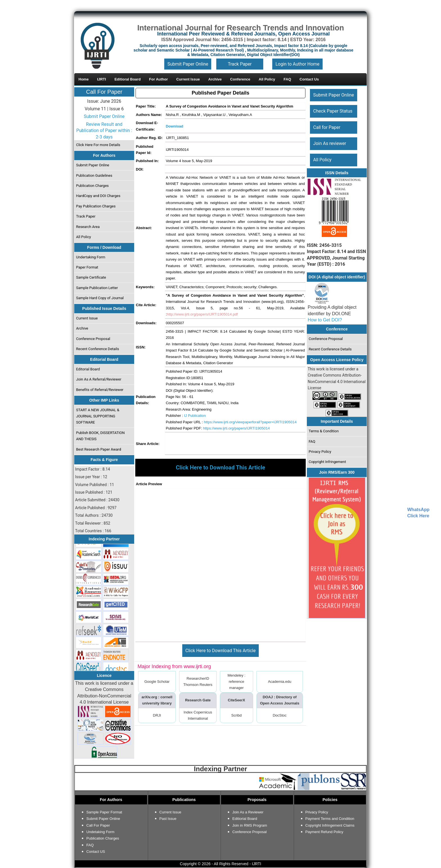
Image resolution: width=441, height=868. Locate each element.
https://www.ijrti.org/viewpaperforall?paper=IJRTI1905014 (250, 422)
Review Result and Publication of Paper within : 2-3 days (104, 131)
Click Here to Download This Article (220, 651)
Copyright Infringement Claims (330, 825)
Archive (82, 328)
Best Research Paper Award (99, 449)
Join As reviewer (330, 143)
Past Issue (168, 819)
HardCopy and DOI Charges (98, 196)
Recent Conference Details (98, 349)
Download (174, 126)
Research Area (88, 227)
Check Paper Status (333, 111)
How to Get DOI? (325, 320)
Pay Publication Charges (96, 206)
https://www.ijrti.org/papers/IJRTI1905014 (237, 428)
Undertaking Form (91, 257)
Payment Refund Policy (324, 832)
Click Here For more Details (98, 145)
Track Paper (240, 64)
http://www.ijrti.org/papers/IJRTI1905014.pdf (202, 314)
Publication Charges (93, 186)
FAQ (312, 441)
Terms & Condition (324, 431)
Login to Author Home (297, 64)
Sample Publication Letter (97, 288)
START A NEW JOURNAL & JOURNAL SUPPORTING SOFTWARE (98, 416)
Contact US (96, 852)
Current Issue (87, 318)
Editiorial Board (245, 819)
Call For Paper (104, 92)
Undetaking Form (100, 832)
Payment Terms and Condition (330, 819)
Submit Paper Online (188, 64)
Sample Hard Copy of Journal (100, 298)
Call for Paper (327, 127)
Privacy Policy (320, 452)
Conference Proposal (93, 339)
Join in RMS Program (250, 825)
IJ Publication (195, 416)
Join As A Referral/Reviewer (99, 379)
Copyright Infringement (328, 462)
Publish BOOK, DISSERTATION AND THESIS (101, 436)
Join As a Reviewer (248, 812)
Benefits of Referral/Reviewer (100, 390)
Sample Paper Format (104, 812)
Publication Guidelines (94, 175)
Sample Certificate (91, 277)
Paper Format (87, 267)
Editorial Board (88, 369)
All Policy (84, 237)
